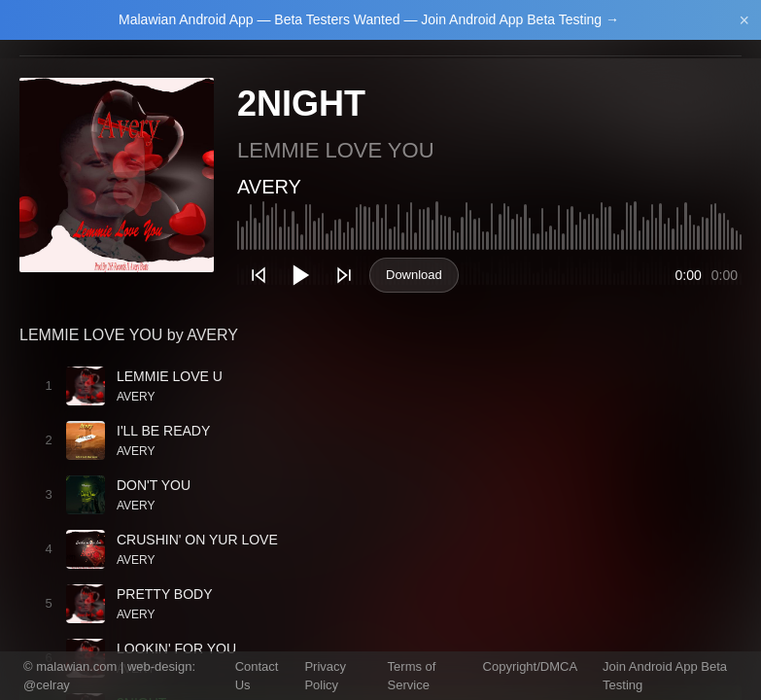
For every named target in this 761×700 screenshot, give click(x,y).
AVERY (269, 187)
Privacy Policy (325, 676)
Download (414, 275)
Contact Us (257, 676)
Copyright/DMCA (531, 666)
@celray (47, 685)
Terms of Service (412, 676)
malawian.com (76, 666)
